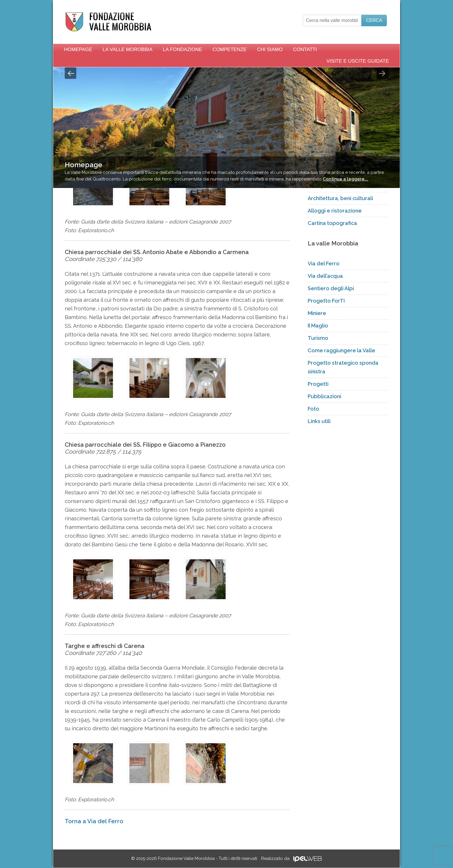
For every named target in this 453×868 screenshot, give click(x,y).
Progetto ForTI (326, 301)
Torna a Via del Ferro (94, 821)
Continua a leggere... (345, 179)
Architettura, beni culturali (340, 198)
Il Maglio (318, 326)
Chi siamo (270, 50)
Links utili (319, 421)
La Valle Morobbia (128, 50)
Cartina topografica (332, 223)
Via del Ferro (324, 263)
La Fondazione (183, 50)
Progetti (318, 384)
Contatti (305, 50)
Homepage (78, 50)
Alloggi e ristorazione (335, 211)
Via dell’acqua (325, 276)
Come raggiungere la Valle (341, 350)
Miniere (317, 313)
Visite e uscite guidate (358, 61)
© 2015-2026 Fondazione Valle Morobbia (194, 858)
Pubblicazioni (324, 396)
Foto (313, 409)
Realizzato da (292, 858)
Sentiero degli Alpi (331, 288)
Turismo (318, 338)
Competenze (230, 50)
